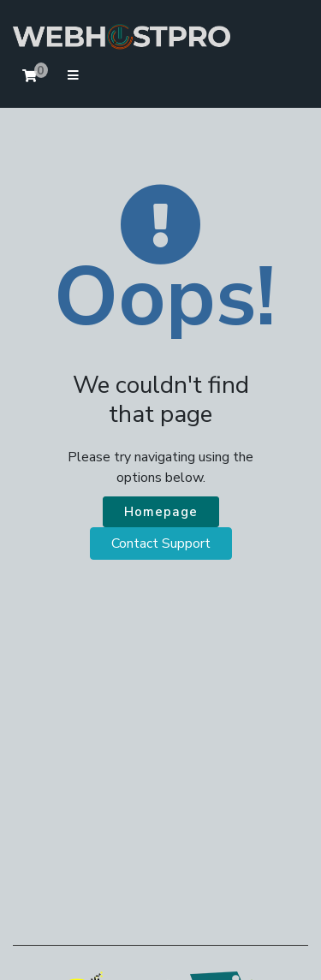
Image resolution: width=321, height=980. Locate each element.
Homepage (161, 512)
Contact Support (161, 543)
